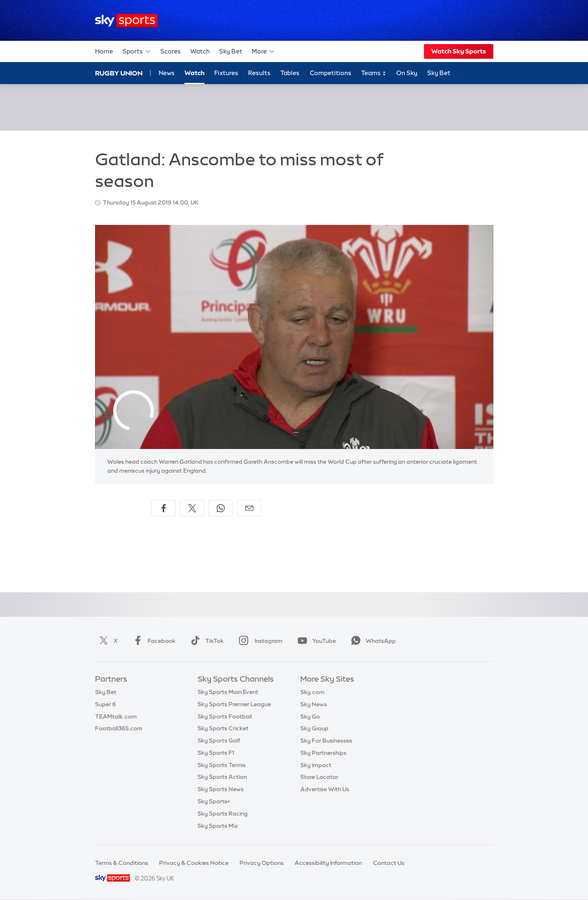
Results (259, 73)
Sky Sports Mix (218, 826)
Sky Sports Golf (219, 740)
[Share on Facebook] (164, 508)
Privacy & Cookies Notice (194, 863)
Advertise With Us (325, 789)
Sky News (314, 704)
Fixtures (226, 73)
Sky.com (312, 692)
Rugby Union (119, 73)
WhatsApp (372, 641)
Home (104, 51)
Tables (290, 73)
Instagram (259, 641)
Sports (137, 51)
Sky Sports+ (214, 801)
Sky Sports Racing (223, 813)
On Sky (407, 73)
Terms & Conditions (122, 863)
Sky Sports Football (225, 716)
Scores (171, 51)
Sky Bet (231, 51)
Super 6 (105, 704)
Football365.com (119, 728)
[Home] (126, 21)
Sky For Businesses (326, 740)
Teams (374, 73)
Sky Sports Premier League (234, 704)
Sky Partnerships (323, 753)
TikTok (205, 641)
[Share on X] (192, 508)
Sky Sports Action (222, 777)
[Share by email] (249, 508)
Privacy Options (262, 863)
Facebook (153, 641)
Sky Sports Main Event (228, 692)
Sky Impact (316, 765)
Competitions (331, 73)
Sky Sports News (221, 789)
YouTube (315, 641)
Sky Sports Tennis (222, 765)
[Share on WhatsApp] (221, 508)
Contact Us (389, 863)
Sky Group (314, 728)
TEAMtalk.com (116, 716)
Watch (200, 51)
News (167, 73)
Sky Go (310, 716)
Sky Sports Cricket (223, 728)
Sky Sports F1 (216, 753)
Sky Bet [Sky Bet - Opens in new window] (439, 73)
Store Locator (319, 777)
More (263, 51)
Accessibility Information (328, 863)
